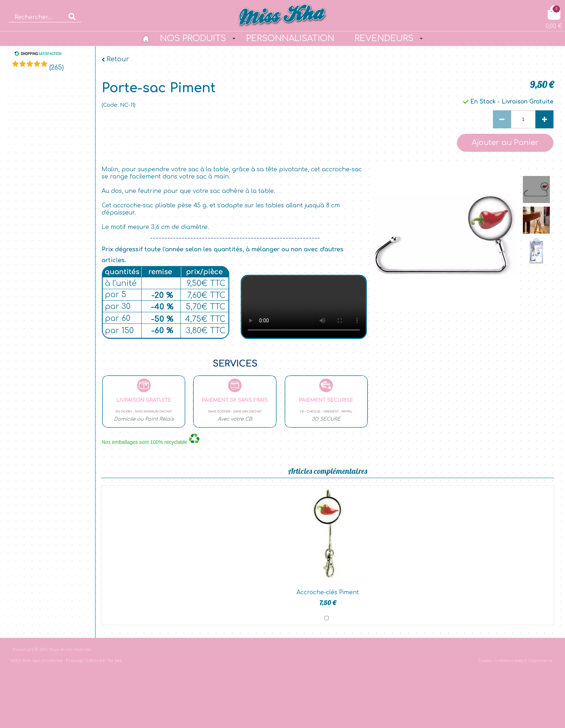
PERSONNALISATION (290, 38)
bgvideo (304, 307)
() (57, 67)
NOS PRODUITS (193, 38)
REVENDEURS (384, 38)
